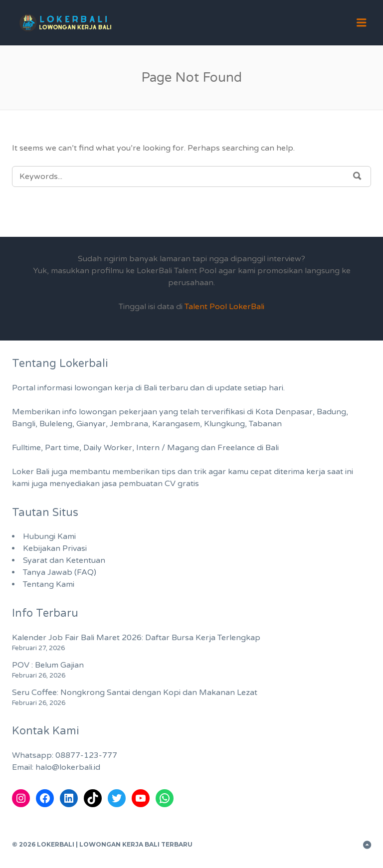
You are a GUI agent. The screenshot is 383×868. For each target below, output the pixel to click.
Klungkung (224, 424)
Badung (331, 412)
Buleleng (56, 424)
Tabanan (265, 424)
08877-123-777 (86, 755)
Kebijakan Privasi (55, 548)
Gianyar (91, 424)
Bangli (24, 424)
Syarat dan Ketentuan (64, 560)
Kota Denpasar (284, 412)
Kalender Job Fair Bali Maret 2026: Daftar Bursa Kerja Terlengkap (136, 638)
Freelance (236, 448)
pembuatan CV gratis (159, 484)
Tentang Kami (49, 584)
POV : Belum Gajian (48, 665)
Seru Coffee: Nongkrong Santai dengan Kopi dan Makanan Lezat (135, 693)
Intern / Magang (168, 448)
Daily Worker (108, 448)
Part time (62, 448)
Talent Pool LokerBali (224, 307)
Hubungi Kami (49, 536)
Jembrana (129, 424)
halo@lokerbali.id (68, 767)
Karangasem (176, 424)
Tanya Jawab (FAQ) (60, 572)
